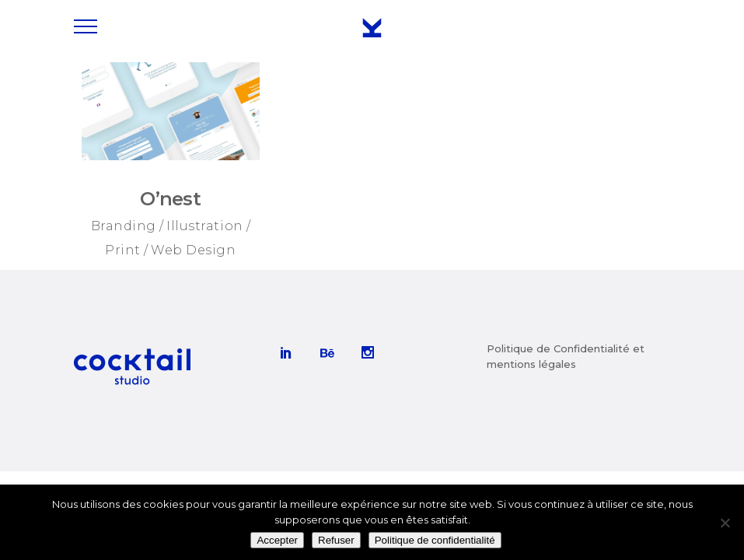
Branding (124, 226)
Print (123, 250)
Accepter (277, 540)
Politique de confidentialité (435, 540)
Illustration (204, 226)
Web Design (193, 250)
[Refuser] (725, 523)
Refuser (336, 540)
